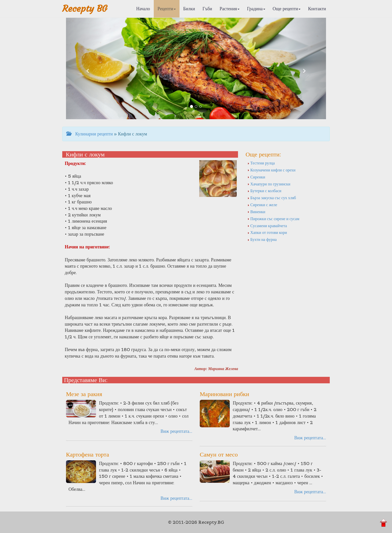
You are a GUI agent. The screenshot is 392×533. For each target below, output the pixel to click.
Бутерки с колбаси (264, 191)
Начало (143, 9)
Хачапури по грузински (269, 184)
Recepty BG (85, 9)
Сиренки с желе (262, 205)
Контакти (317, 9)
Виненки (256, 212)
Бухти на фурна (262, 239)
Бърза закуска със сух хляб (272, 198)
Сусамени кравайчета (267, 226)
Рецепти (167, 9)
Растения (230, 9)
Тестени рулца (261, 163)
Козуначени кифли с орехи (271, 170)
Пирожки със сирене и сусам (273, 219)
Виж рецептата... (176, 431)
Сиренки (256, 177)
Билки (189, 9)
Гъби (207, 9)
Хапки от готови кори (267, 232)
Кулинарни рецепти (89, 134)
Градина (256, 9)
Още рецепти (287, 9)
